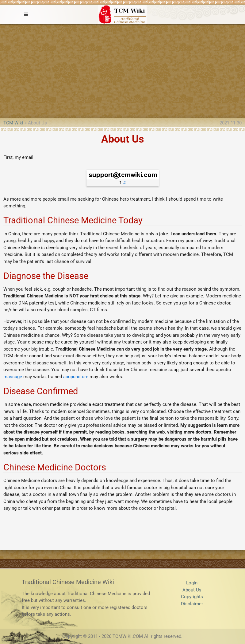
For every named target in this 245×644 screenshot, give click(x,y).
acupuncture (76, 377)
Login (192, 583)
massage (13, 377)
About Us (192, 590)
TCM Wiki (13, 123)
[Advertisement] (122, 70)
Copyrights (192, 597)
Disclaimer (192, 604)
